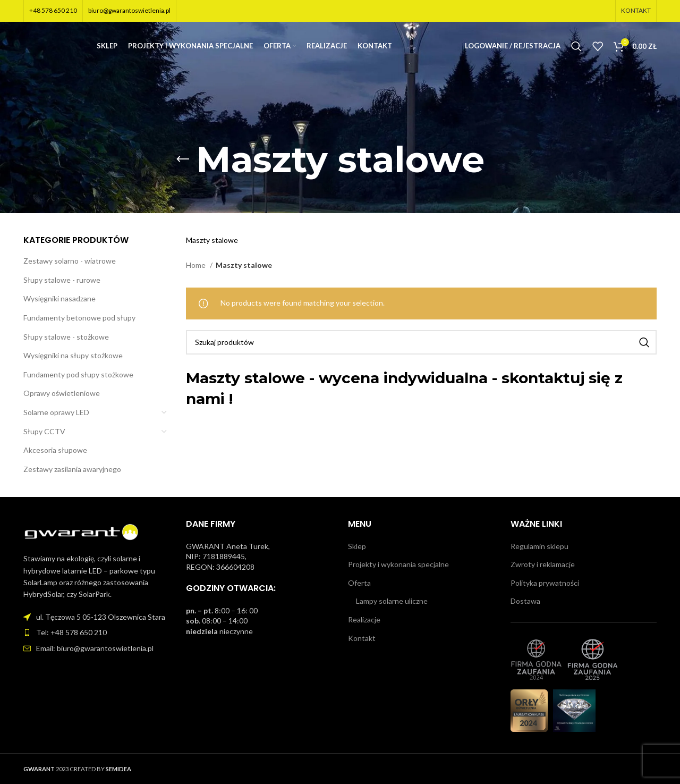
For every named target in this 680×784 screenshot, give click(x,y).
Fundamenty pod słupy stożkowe (78, 374)
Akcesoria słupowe (55, 450)
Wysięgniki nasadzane (59, 298)
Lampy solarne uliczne (392, 601)
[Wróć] (183, 159)
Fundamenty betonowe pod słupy (79, 318)
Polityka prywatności (545, 583)
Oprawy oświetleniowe (62, 393)
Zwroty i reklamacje (543, 564)
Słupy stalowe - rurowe (62, 280)
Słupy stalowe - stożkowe (66, 337)
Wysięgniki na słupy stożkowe (73, 355)
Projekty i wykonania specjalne (398, 564)
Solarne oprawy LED (56, 412)
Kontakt (362, 638)
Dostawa (525, 601)
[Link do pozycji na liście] (97, 633)
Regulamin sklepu (539, 546)
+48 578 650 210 (53, 11)
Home (197, 265)
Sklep (357, 546)
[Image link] (82, 532)
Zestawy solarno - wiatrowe (70, 261)
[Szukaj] (576, 50)
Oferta (359, 583)
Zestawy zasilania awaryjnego (72, 469)
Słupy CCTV (44, 431)
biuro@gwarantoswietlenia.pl (129, 11)
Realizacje (364, 619)
